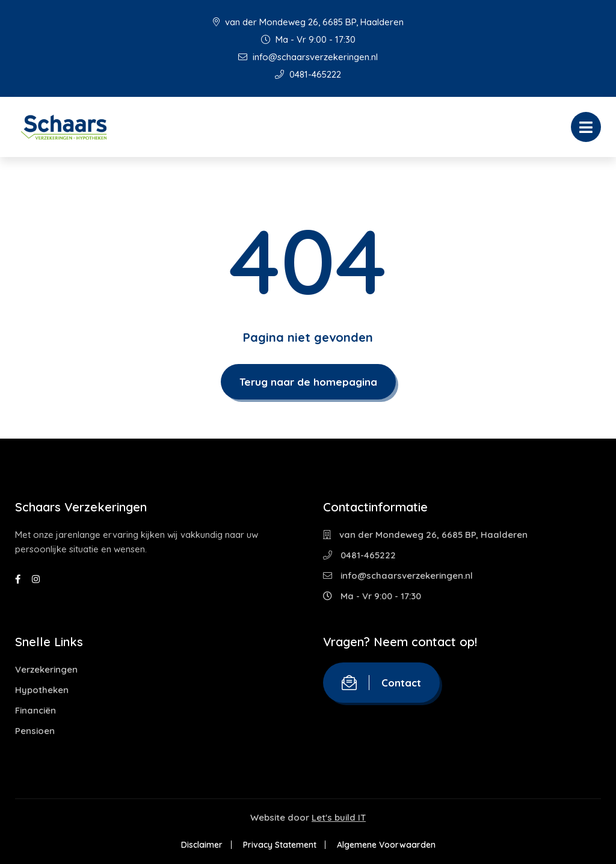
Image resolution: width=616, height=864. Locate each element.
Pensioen (35, 731)
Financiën (35, 710)
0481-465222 (308, 74)
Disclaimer (202, 845)
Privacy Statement (280, 845)
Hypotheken (42, 690)
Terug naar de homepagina (308, 382)
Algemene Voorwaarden (386, 845)
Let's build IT (339, 817)
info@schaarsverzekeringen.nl (308, 57)
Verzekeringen (46, 669)
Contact (381, 683)
